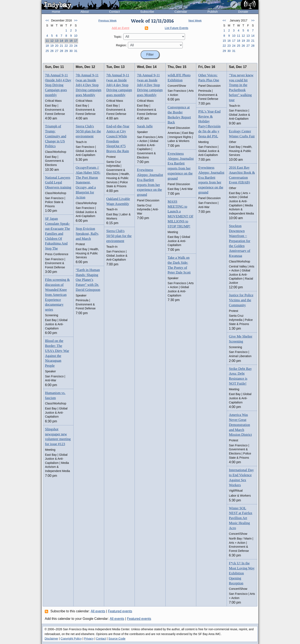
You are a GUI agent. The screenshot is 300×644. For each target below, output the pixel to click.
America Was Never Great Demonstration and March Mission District (240, 425)
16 (71, 41)
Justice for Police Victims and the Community (241, 300)
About (85, 12)
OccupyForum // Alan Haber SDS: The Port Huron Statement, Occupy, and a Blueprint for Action (88, 182)
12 (52, 41)
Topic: (118, 37)
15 (66, 41)
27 (57, 51)
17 (76, 41)
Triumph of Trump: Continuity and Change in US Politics (56, 136)
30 (71, 51)
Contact (114, 12)
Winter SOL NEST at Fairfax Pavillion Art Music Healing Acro (241, 518)
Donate (243, 12)
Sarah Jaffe (145, 126)
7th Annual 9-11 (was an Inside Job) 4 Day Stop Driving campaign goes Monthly (88, 85)
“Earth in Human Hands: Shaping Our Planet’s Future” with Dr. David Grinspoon (88, 280)
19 (52, 46)
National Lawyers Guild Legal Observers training (58, 183)
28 (61, 51)
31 (76, 51)
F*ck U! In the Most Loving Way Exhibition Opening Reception (242, 573)
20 (57, 46)
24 (76, 46)
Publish (213, 12)
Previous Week (107, 21)
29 (66, 51)
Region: (121, 45)
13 (57, 41)
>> (76, 20)
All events (98, 611)
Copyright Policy (71, 639)
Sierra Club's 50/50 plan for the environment (88, 131)
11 (47, 41)
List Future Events (177, 28)
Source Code (117, 639)
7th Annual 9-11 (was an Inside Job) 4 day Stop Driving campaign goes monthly (119, 85)
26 (52, 51)
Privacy (89, 639)
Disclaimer (51, 639)
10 (76, 36)
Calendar (181, 12)
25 (47, 51)
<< (47, 20)
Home (56, 12)
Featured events (120, 611)
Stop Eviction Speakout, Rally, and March (87, 234)
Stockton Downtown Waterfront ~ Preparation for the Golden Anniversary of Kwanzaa (240, 241)
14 (61, 41)
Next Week (195, 21)
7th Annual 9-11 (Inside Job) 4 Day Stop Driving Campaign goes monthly (58, 85)
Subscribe (147, 12)
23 (71, 46)
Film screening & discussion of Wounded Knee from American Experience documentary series (57, 295)
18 (47, 46)
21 (61, 46)
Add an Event (120, 28)
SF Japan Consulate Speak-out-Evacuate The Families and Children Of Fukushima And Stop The (57, 233)
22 (66, 46)
